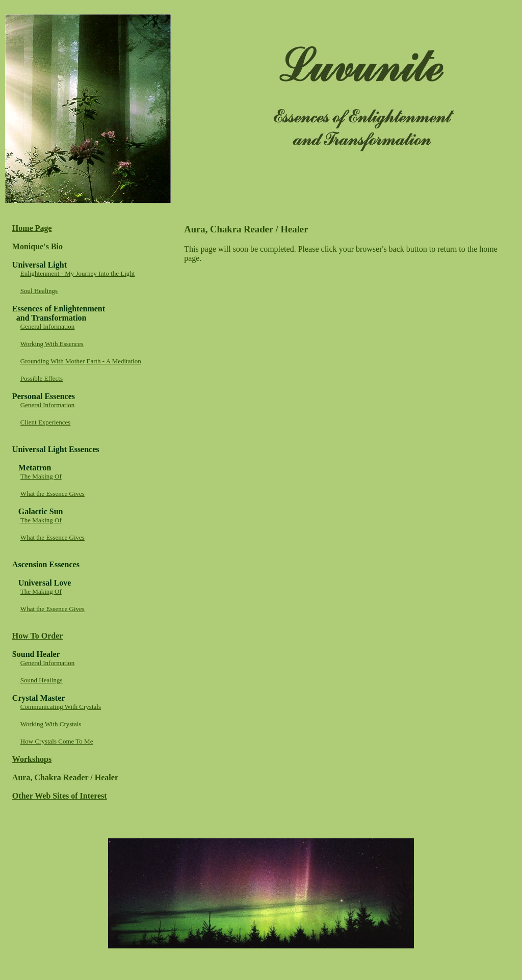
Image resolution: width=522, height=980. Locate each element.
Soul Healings (39, 291)
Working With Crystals (51, 724)
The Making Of (41, 476)
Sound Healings (42, 680)
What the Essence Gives (53, 494)
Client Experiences (46, 422)
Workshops (32, 759)
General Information (47, 326)
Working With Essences (52, 344)
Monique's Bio (37, 246)
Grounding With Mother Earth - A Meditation (81, 361)
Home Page (32, 228)
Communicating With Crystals (61, 707)
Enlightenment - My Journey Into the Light (78, 273)
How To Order (38, 636)
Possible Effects (42, 378)
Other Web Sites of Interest (60, 796)
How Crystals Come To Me (57, 741)
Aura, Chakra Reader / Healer (65, 777)
